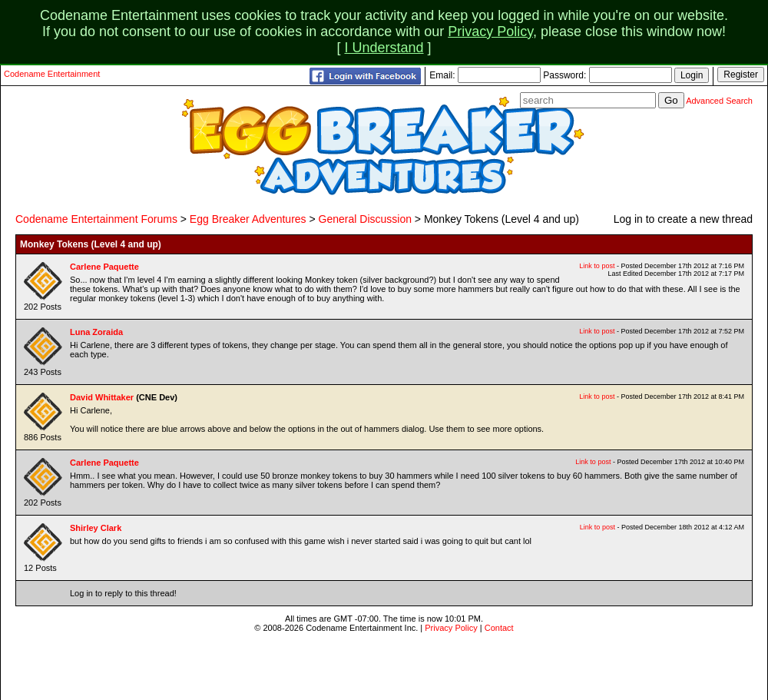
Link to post (597, 266)
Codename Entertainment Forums (96, 219)
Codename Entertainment (52, 74)
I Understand (384, 48)
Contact (499, 628)
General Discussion (365, 219)
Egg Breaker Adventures (248, 219)
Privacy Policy (490, 32)
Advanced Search (719, 101)
